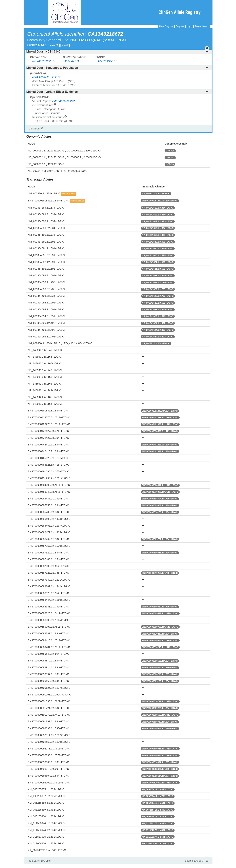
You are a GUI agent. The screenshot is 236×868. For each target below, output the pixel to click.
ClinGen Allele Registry (180, 12)
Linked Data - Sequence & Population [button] (117, 68)
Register (180, 26)
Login (189, 26)
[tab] (118, 52)
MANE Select (69, 194)
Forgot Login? (202, 26)
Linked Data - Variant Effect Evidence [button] (117, 92)
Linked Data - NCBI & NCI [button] (117, 52)
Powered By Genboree (195, 866)
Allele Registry (166, 26)
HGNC (53, 45)
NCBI (64, 45)
